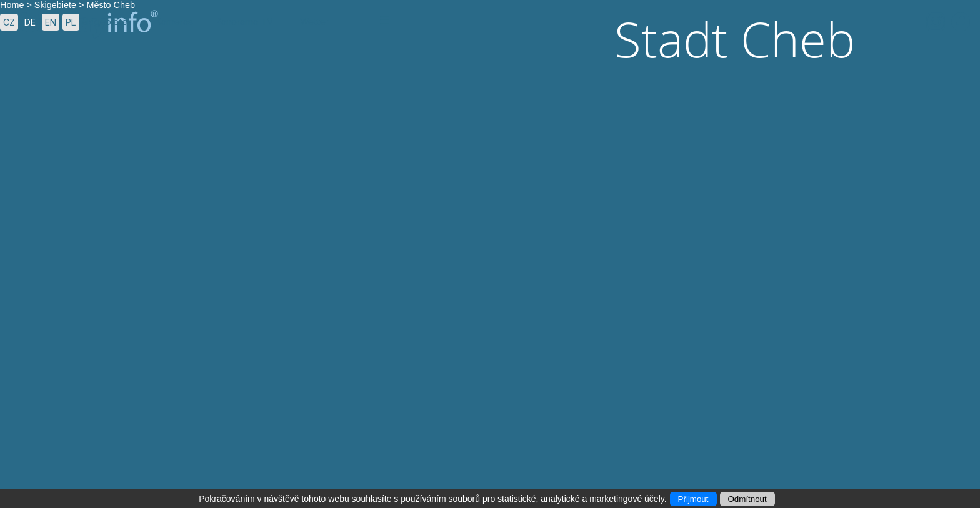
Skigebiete (55, 5)
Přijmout (693, 499)
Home (12, 5)
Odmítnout (747, 499)
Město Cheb (111, 5)
